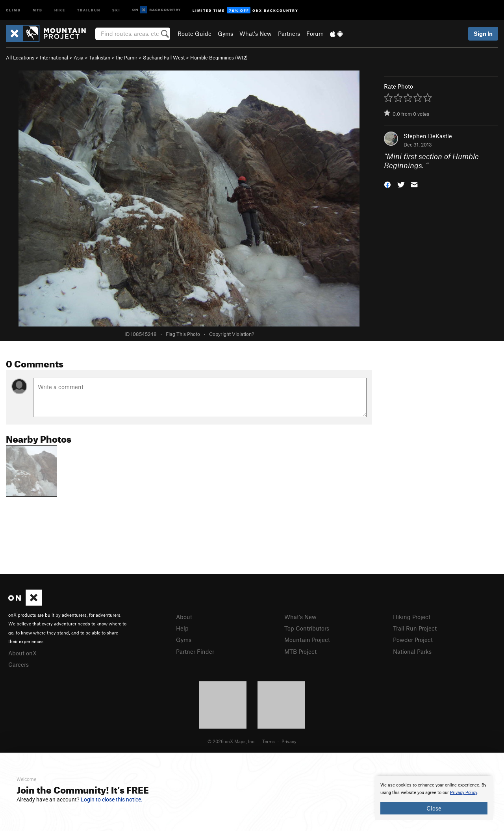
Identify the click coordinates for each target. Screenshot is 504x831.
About (184, 617)
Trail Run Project (415, 628)
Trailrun (89, 10)
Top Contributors (307, 628)
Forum (315, 33)
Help (182, 628)
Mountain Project (307, 640)
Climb (13, 10)
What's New (256, 33)
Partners (289, 33)
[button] (387, 184)
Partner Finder (195, 651)
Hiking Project (412, 617)
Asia (79, 58)
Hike (60, 10)
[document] (434, 798)
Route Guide (195, 33)
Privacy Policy (464, 793)
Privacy (289, 741)
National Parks (412, 651)
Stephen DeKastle (428, 136)
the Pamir (127, 58)
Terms (269, 741)
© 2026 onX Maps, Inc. (232, 741)
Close (434, 808)
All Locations (20, 58)
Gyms (225, 33)
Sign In (483, 33)
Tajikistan (100, 58)
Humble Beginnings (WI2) (219, 58)
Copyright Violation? (232, 334)
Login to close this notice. (112, 799)
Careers (19, 664)
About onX (22, 653)
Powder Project (413, 640)
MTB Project (300, 651)
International (54, 58)
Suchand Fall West (164, 58)
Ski (116, 10)
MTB (38, 10)
